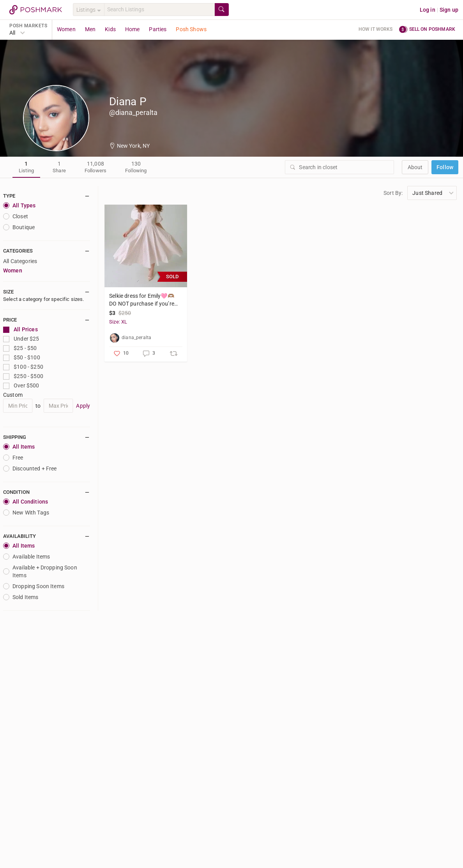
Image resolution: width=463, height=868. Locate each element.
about (415, 167)
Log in (428, 10)
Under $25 (21, 339)
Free (13, 458)
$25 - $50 (20, 348)
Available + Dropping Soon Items (40, 571)
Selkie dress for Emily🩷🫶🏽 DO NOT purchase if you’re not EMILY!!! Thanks (142, 300)
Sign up (449, 10)
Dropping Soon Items (34, 586)
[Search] (159, 10)
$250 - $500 (23, 376)
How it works (376, 29)
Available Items (27, 557)
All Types (19, 205)
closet (16, 216)
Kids (110, 29)
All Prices (20, 330)
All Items (19, 447)
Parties (158, 29)
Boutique (19, 227)
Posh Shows (191, 29)
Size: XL (118, 322)
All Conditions (26, 502)
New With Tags (26, 513)
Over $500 (21, 386)
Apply (83, 406)
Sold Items (21, 597)
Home (133, 29)
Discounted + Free (30, 468)
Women (66, 29)
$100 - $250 (23, 367)
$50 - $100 (22, 358)
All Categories (20, 261)
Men (90, 29)
